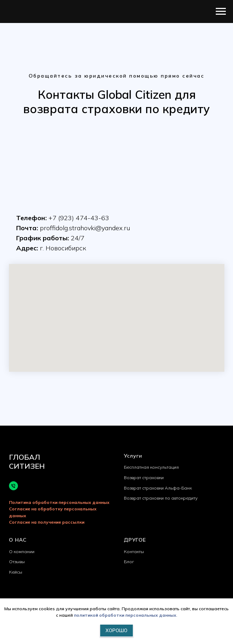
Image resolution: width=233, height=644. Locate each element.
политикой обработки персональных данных (125, 615)
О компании (22, 552)
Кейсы (16, 572)
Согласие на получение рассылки (47, 522)
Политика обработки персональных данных (59, 502)
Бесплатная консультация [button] (151, 467)
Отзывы (17, 562)
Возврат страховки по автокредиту (161, 498)
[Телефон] (13, 486)
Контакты (134, 552)
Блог (129, 562)
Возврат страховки (144, 478)
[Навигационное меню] (221, 11)
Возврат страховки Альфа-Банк (158, 488)
